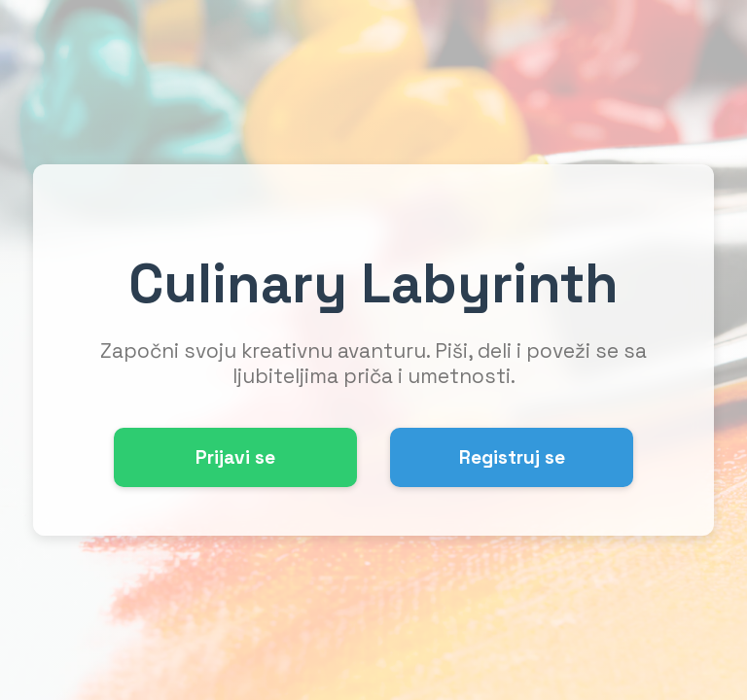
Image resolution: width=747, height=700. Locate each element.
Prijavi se (235, 457)
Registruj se (512, 457)
